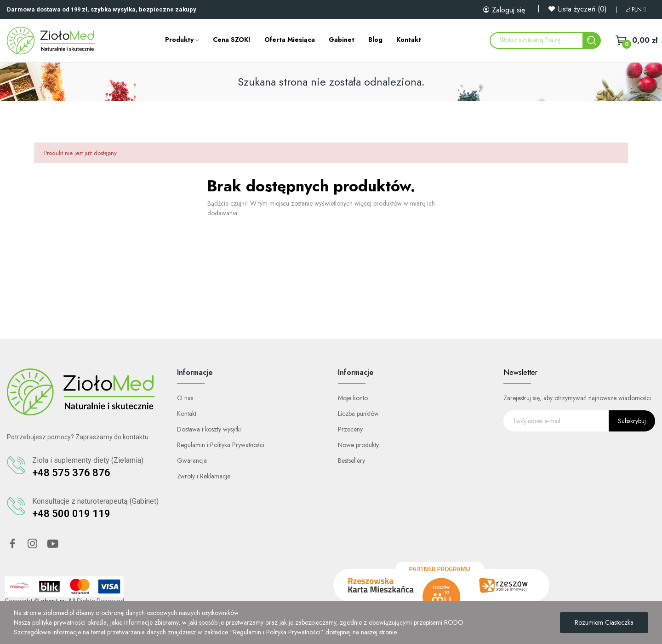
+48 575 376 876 (71, 473)
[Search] (592, 40)
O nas (185, 398)
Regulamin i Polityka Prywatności (221, 445)
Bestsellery (351, 460)
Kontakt (187, 414)
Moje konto (353, 398)
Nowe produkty (358, 445)
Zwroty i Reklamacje (204, 476)
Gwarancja (192, 460)
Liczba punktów (358, 414)
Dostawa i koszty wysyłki (209, 429)
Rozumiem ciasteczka (604, 622)
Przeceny (350, 429)
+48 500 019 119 (71, 514)
